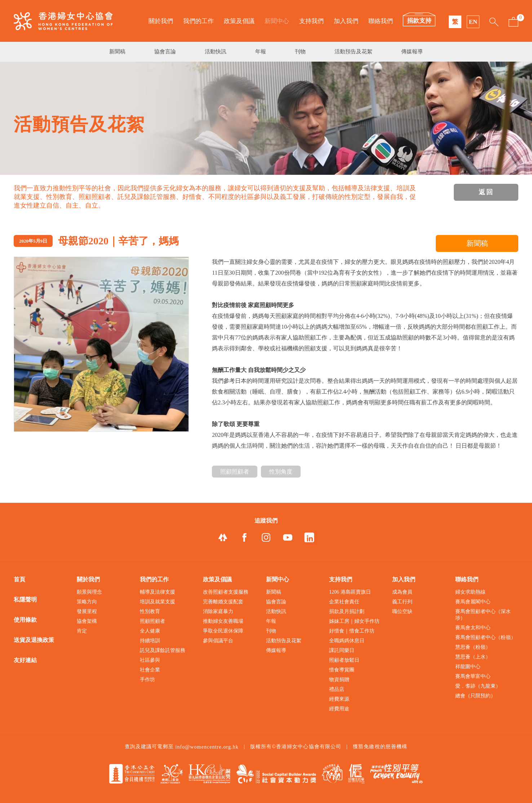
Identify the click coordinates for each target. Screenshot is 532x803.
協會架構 (87, 621)
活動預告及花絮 (353, 52)
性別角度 (281, 472)
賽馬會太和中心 (473, 628)
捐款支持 (419, 21)
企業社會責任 (344, 602)
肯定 (82, 631)
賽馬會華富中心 (473, 676)
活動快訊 (216, 52)
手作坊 (147, 680)
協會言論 (165, 52)
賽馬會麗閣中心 (473, 602)
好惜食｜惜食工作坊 (352, 631)
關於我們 (161, 21)
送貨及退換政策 (34, 640)
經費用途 (339, 709)
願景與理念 (89, 592)
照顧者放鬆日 (344, 660)
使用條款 (25, 620)
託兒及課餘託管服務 (163, 650)
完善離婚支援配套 (223, 602)
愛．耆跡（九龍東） (478, 686)
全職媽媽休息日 (347, 641)
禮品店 (337, 689)
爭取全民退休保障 (223, 631)
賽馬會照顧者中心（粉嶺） (486, 637)
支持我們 (311, 21)
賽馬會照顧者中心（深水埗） (483, 615)
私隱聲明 (25, 600)
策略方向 (87, 602)
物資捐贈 (339, 680)
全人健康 (150, 631)
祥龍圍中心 (468, 667)
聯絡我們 (381, 21)
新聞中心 (277, 21)
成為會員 (402, 592)
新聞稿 (117, 52)
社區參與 (150, 660)
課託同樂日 (342, 650)
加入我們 (346, 21)
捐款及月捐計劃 (347, 611)
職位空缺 (402, 611)
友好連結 (25, 660)
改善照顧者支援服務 (226, 592)
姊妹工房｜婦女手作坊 (354, 621)
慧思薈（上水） (473, 657)
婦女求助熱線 (470, 592)
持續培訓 (150, 641)
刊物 (300, 52)
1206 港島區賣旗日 (350, 592)
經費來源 (339, 699)
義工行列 (402, 602)
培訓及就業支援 (158, 602)
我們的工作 (198, 21)
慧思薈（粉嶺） (473, 647)
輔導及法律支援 (158, 592)
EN (473, 22)
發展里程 (87, 611)
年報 (261, 52)
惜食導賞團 (342, 670)
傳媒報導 (412, 52)
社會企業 (150, 670)
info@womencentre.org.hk (207, 747)
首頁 (19, 579)
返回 (486, 192)
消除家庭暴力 (218, 611)
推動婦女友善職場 (223, 621)
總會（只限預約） (475, 696)
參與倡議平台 (218, 641)
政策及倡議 (239, 21)
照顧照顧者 (235, 472)
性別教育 (150, 611)
